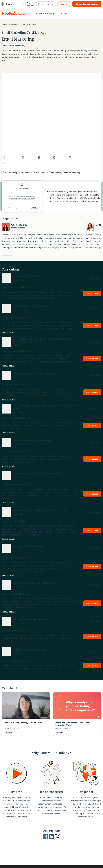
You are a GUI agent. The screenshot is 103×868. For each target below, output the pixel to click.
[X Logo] (57, 837)
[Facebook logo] (46, 837)
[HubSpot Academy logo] (15, 13)
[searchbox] (46, 4)
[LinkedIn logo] (52, 837)
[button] (51, 278)
